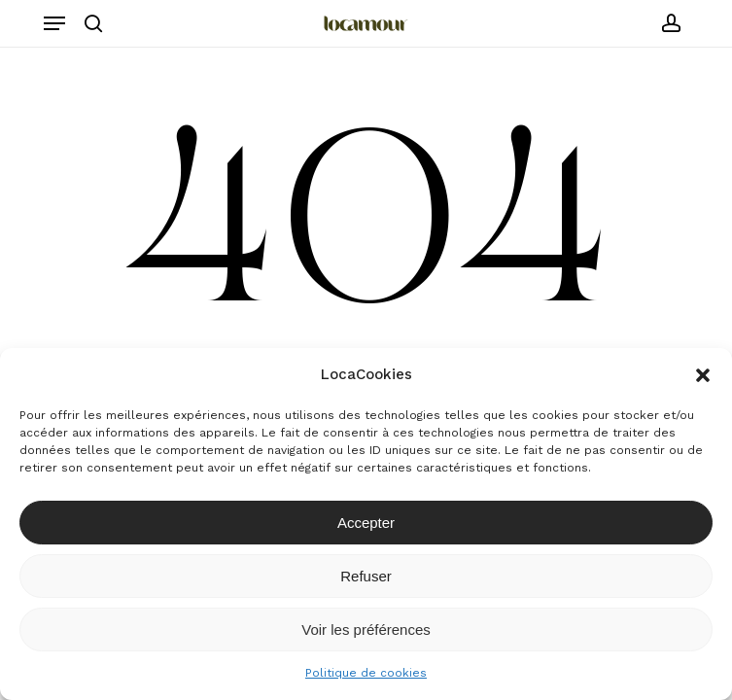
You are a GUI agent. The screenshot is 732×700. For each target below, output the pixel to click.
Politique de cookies (366, 673)
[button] (703, 375)
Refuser (366, 576)
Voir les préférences (366, 630)
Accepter (366, 523)
